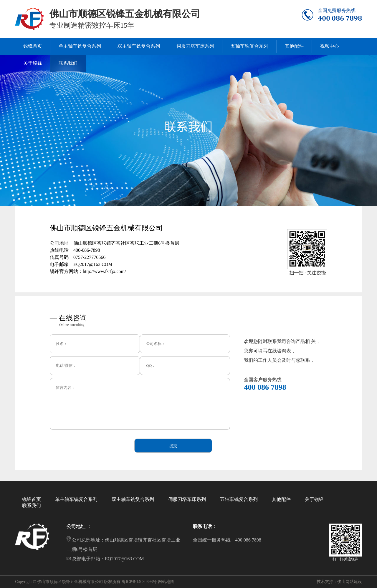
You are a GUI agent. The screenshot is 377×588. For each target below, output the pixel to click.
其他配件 (281, 499)
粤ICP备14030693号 (139, 582)
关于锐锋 (314, 499)
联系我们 (32, 505)
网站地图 (166, 582)
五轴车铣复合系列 (239, 499)
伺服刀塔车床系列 (187, 499)
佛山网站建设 (350, 582)
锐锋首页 (32, 499)
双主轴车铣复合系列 (133, 499)
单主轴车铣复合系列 (76, 499)
